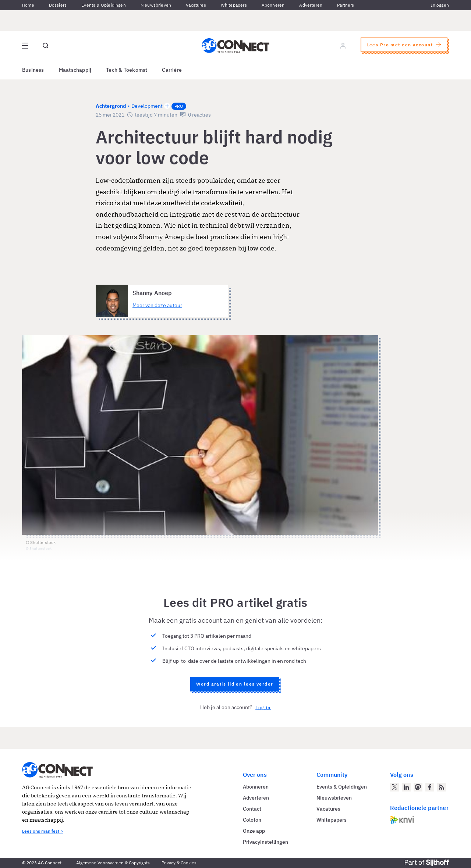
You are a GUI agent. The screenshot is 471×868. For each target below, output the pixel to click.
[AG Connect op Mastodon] (418, 787)
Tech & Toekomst (127, 70)
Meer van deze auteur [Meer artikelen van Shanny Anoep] (157, 305)
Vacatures (196, 5)
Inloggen (440, 5)
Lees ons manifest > (43, 831)
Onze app (254, 831)
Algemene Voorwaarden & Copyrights (113, 863)
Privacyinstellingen (265, 842)
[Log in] (343, 46)
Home (28, 5)
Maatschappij (75, 70)
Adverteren (311, 5)
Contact (252, 809)
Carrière (172, 70)
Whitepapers (234, 5)
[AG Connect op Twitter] (394, 787)
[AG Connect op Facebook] (430, 787)
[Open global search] (46, 46)
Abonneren (273, 5)
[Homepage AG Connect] (235, 46)
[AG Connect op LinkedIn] (406, 787)
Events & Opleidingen (104, 5)
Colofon (252, 820)
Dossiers (58, 5)
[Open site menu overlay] (25, 46)
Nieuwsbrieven (156, 5)
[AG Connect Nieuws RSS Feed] (442, 787)
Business (33, 70)
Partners (346, 5)
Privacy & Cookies (179, 863)
